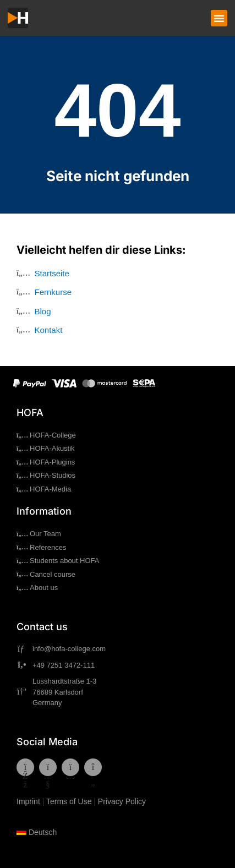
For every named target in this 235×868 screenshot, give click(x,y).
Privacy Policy (122, 801)
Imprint (28, 801)
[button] (219, 18)
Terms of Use (69, 801)
